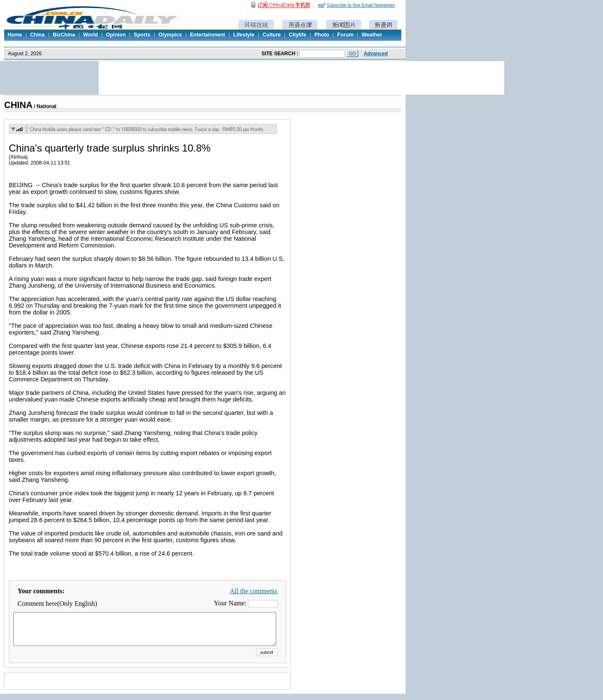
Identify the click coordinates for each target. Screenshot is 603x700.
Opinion (116, 35)
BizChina (64, 35)
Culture (272, 35)
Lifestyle (244, 35)
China (37, 35)
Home (15, 35)
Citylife (298, 35)
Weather (372, 35)
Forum (345, 35)
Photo (322, 35)
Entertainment (208, 35)
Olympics (170, 35)
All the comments (254, 591)
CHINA (18, 105)
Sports (142, 35)
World (91, 35)
